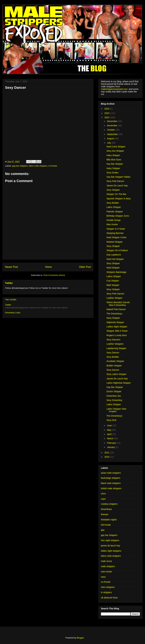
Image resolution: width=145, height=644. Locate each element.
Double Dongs (114, 220)
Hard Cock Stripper (116, 147)
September (113, 134)
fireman (105, 514)
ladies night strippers (111, 551)
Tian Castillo (11, 300)
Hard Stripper (113, 268)
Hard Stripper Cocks (116, 237)
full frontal (106, 525)
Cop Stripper (113, 281)
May (109, 430)
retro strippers (108, 587)
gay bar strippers (20, 166)
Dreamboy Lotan (13, 313)
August (111, 138)
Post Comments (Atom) (54, 275)
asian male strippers (111, 473)
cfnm (103, 494)
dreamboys (106, 509)
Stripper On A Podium (117, 250)
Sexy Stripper (113, 190)
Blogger (80, 638)
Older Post (85, 267)
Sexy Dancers (113, 340)
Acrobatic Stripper (115, 361)
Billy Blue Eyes (114, 160)
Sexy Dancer (113, 353)
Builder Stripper (114, 366)
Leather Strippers (115, 344)
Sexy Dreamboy (114, 400)
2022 (107, 117)
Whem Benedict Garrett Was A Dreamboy (118, 304)
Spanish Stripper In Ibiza (119, 199)
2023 (107, 113)
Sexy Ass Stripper (115, 151)
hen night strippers (110, 540)
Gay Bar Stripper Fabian (118, 177)
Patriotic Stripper (115, 212)
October (111, 130)
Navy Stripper (113, 318)
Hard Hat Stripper (115, 259)
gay (103, 530)
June (110, 425)
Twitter (9, 283)
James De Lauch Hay (117, 186)
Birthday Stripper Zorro (118, 216)
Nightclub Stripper (115, 322)
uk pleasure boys (109, 598)
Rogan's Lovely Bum (117, 335)
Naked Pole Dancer (116, 309)
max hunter (106, 572)
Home (48, 267)
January (111, 447)
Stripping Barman (115, 233)
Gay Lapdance (114, 255)
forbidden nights (109, 520)
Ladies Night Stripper (117, 327)
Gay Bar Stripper (115, 164)
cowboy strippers (109, 504)
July (109, 143)
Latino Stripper (114, 207)
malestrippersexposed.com (114, 89)
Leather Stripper (114, 298)
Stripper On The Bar (116, 194)
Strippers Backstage (116, 272)
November (112, 126)
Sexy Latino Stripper (116, 374)
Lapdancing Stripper (116, 348)
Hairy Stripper (113, 155)
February (112, 443)
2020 (107, 457)
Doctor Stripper (114, 391)
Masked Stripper (115, 242)
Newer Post (11, 267)
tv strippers (106, 592)
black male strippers (111, 483)
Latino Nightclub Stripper (119, 383)
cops (103, 499)
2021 (107, 453)
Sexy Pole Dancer (115, 181)
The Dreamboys (114, 314)
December (112, 121)
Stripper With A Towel (117, 331)
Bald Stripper (113, 285)
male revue (106, 561)
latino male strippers (38, 166)
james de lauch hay (111, 546)
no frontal (53, 166)
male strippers (108, 566)
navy (103, 577)
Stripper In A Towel (116, 229)
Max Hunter (112, 224)
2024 (107, 109)
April (110, 434)
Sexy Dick (111, 420)
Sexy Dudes (112, 173)
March (110, 438)
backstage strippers (111, 478)
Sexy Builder (113, 203)
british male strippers (111, 488)
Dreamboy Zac (114, 396)
